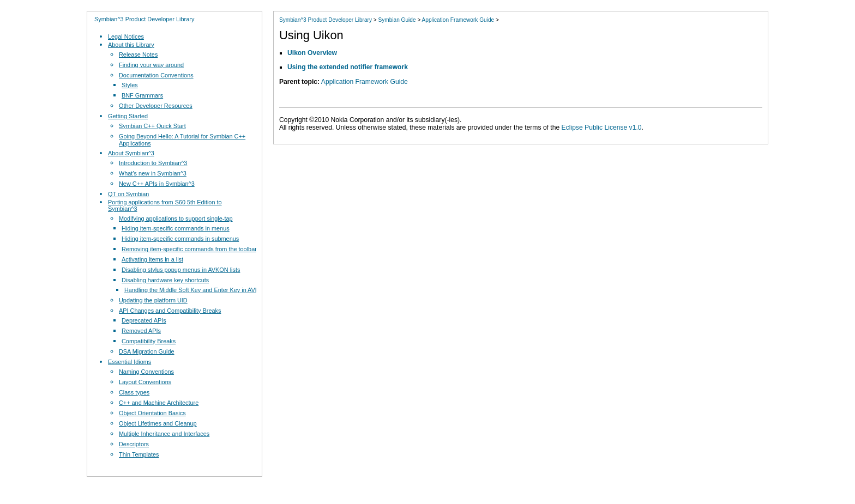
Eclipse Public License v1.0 (602, 127)
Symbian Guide (397, 20)
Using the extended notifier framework (348, 67)
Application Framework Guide (458, 20)
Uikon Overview (312, 53)
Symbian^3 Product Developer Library (144, 19)
